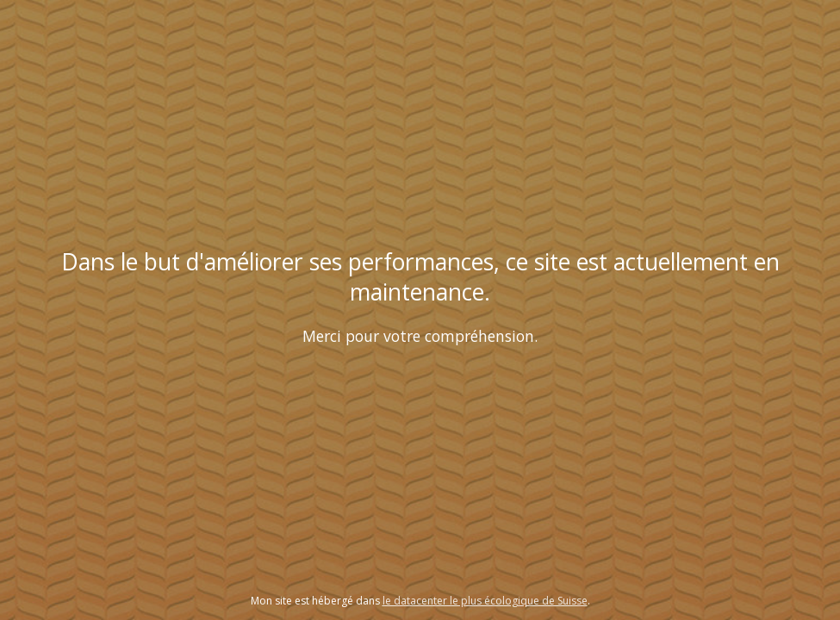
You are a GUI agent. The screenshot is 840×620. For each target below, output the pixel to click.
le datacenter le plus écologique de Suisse (485, 601)
